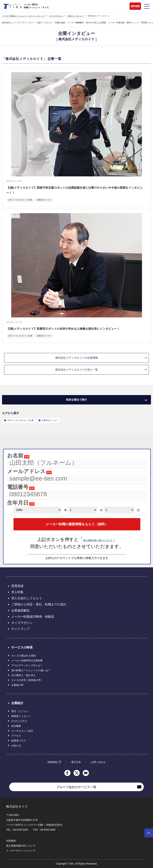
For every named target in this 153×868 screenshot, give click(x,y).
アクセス (16, 736)
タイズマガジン (56, 16)
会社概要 (16, 726)
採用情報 (52, 762)
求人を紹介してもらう (27, 598)
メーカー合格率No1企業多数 (27, 661)
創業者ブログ (19, 741)
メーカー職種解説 (76, 23)
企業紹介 (17, 703)
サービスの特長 (22, 647)
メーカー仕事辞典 (116, 23)
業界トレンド (133, 23)
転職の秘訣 (60, 23)
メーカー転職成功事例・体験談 (33, 617)
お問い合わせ (98, 762)
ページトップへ (149, 833)
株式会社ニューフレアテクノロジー (18, 23)
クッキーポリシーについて (21, 851)
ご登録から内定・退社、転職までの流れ (39, 604)
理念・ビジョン (20, 711)
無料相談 (135, 6)
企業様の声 (17, 685)
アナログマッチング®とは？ (27, 665)
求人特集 (17, 592)
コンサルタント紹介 (22, 731)
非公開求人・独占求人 (23, 675)
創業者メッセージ (21, 716)
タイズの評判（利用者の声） (27, 680)
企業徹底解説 (20, 610)
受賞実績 (17, 586)
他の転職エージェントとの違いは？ (31, 670)
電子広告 (76, 762)
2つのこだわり (19, 721)
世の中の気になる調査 (96, 23)
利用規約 (11, 841)
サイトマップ (20, 629)
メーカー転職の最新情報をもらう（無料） (77, 524)
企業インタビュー (76, 16)
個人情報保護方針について (21, 846)
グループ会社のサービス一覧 (76, 787)
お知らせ (16, 746)
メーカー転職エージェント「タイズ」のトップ (23, 16)
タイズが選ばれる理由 (23, 656)
